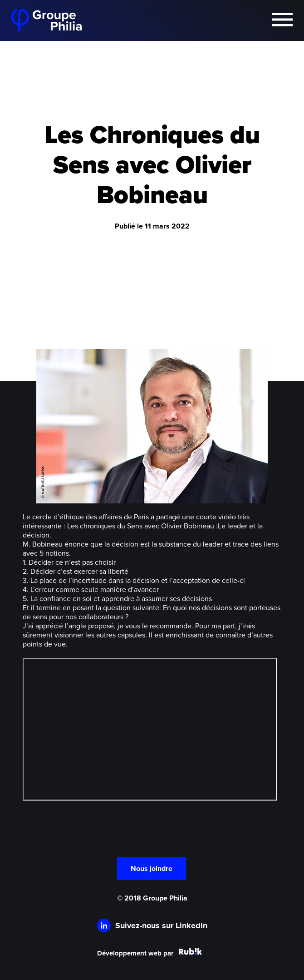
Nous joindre (152, 869)
